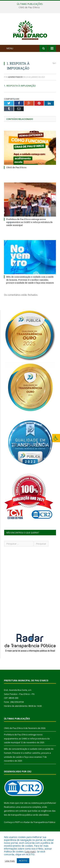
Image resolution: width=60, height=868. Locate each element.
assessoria (26, 817)
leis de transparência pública (18, 825)
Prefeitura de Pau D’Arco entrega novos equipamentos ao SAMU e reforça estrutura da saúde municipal (29, 232)
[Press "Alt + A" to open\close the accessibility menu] (56, 438)
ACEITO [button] (23, 861)
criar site (24, 813)
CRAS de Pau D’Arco (29, 7)
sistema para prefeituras (43, 813)
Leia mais (30, 851)
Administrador (15, 87)
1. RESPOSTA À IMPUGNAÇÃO (20, 96)
